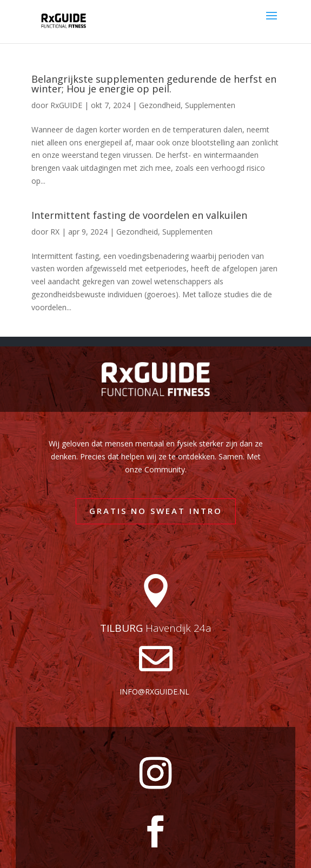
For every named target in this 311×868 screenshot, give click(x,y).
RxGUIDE (66, 105)
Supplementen (210, 105)
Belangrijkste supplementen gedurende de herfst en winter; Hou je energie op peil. (154, 84)
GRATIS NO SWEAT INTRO (156, 511)
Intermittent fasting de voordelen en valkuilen (139, 215)
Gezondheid (160, 105)
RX (55, 232)
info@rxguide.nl (154, 692)
